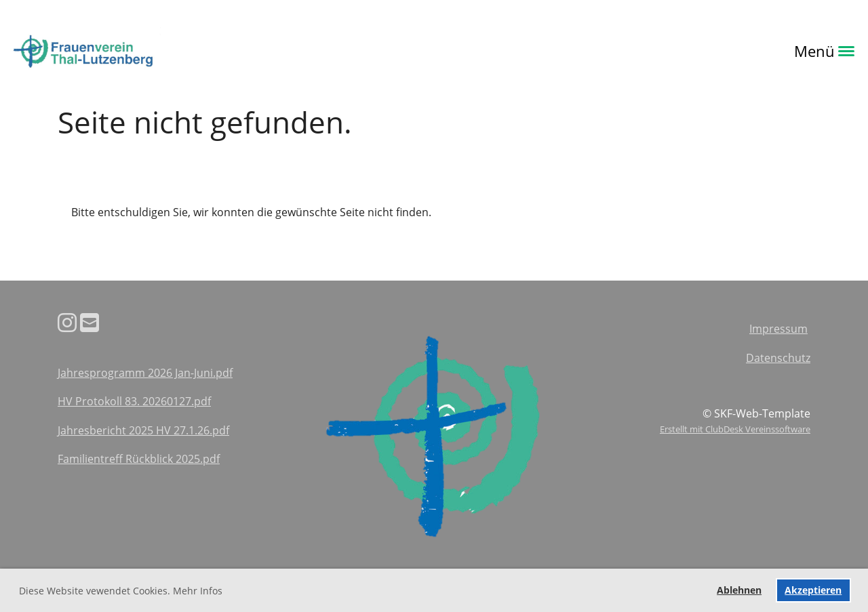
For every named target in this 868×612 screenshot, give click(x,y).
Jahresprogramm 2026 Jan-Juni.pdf (145, 373)
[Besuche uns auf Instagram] (67, 322)
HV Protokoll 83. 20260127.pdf (134, 401)
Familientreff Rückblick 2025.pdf (139, 459)
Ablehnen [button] (739, 590)
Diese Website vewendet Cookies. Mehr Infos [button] (121, 591)
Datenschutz (778, 358)
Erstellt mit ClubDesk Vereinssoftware (735, 429)
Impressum (778, 329)
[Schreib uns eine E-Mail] (90, 322)
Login (180, 51)
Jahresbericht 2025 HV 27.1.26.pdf (143, 430)
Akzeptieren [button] (813, 590)
